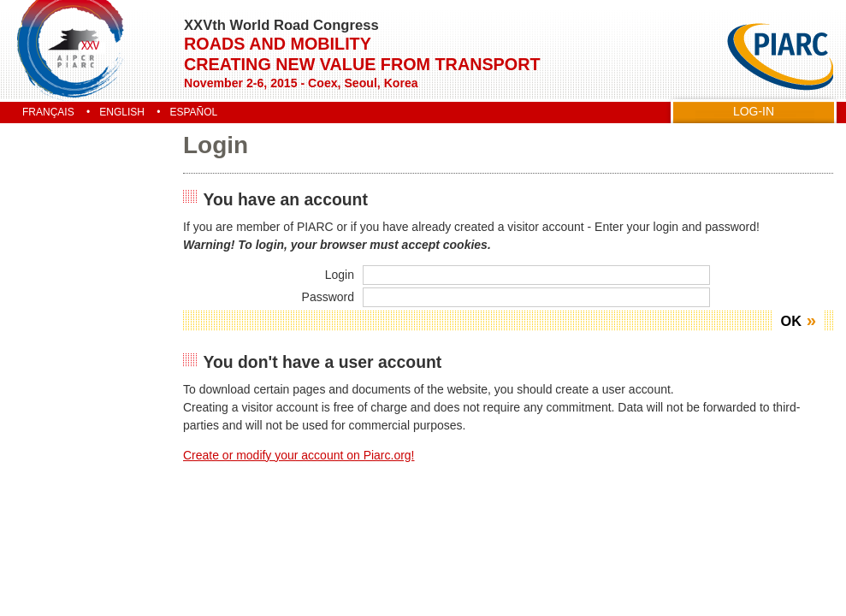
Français (48, 112)
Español (193, 112)
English (122, 112)
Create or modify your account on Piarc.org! (299, 455)
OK (791, 321)
